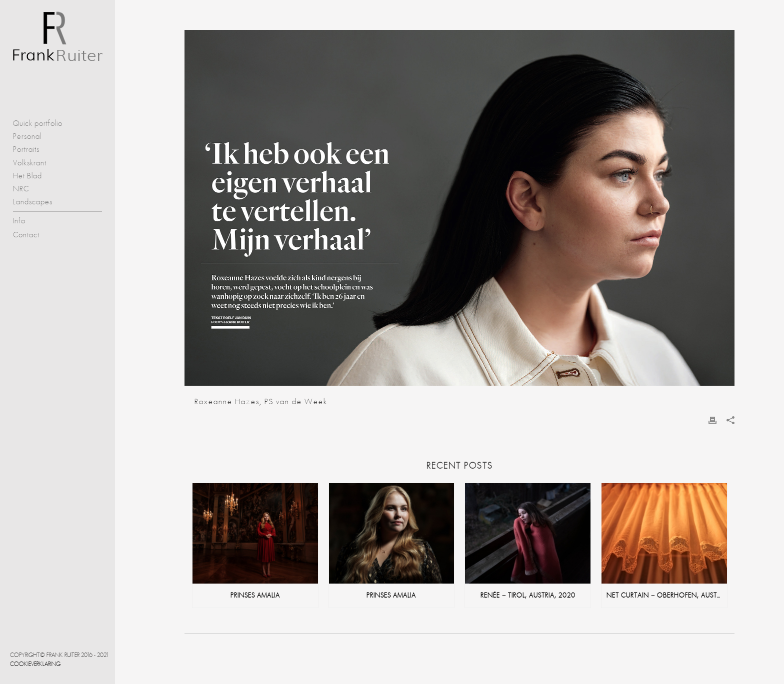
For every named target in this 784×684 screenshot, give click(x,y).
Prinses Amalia (255, 596)
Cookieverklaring (35, 664)
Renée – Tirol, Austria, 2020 (528, 596)
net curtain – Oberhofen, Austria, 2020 (667, 596)
